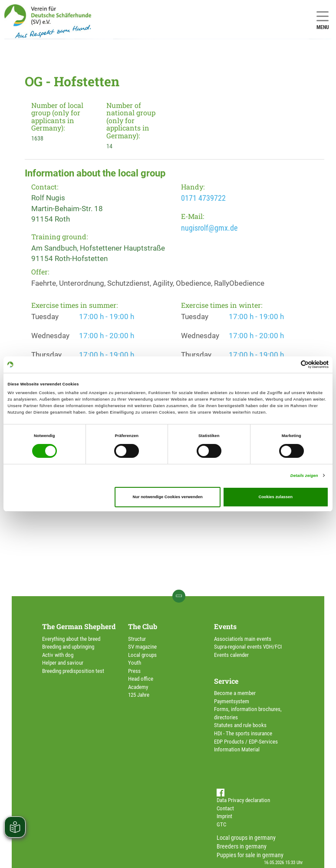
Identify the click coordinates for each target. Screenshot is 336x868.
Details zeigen (304, 476)
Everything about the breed (71, 639)
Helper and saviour (63, 663)
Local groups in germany (246, 838)
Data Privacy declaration (243, 800)
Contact (225, 808)
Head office (141, 679)
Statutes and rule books (240, 725)
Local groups (142, 655)
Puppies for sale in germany (250, 855)
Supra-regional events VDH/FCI (248, 647)
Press (134, 671)
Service (226, 681)
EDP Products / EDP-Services (246, 742)
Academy (138, 687)
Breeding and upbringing (68, 647)
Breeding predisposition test (73, 671)
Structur (137, 639)
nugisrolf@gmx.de (209, 228)
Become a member (235, 693)
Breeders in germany (242, 846)
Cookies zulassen (275, 497)
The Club (143, 626)
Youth (135, 663)
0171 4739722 (203, 198)
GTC (221, 824)
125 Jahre (139, 695)
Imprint (224, 816)
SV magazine (142, 647)
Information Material (237, 749)
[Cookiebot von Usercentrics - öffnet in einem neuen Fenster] (291, 364)
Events (225, 626)
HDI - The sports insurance (243, 733)
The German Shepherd (79, 626)
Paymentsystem (232, 701)
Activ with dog (58, 655)
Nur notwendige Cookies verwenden (167, 497)
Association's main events (243, 639)
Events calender (231, 655)
